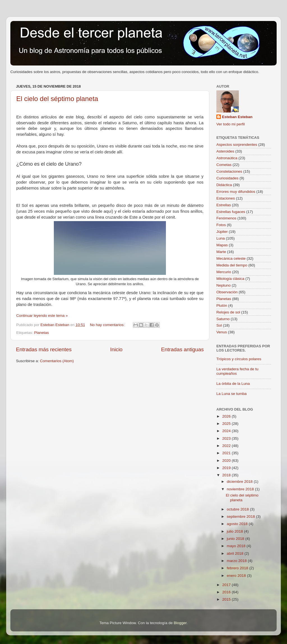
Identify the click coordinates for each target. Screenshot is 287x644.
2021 (227, 453)
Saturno (223, 319)
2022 (227, 446)
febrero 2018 (238, 568)
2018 (227, 475)
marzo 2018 (237, 561)
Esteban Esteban (237, 117)
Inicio (116, 349)
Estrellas (224, 205)
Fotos (221, 225)
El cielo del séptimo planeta (57, 99)
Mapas (222, 245)
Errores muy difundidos (236, 192)
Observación (227, 292)
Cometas (224, 165)
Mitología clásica (230, 279)
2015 (227, 599)
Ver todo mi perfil (231, 124)
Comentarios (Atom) (57, 361)
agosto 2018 (238, 524)
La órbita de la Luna (233, 384)
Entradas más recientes (44, 349)
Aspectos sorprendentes (237, 145)
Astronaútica (227, 158)
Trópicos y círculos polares (239, 359)
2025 (227, 424)
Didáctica (224, 185)
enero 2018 (237, 576)
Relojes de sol (228, 312)
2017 (227, 585)
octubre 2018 (238, 509)
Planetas (42, 333)
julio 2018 (235, 531)
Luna (221, 238)
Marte (221, 252)
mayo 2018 (237, 546)
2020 (227, 461)
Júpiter (222, 232)
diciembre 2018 (240, 482)
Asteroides (225, 151)
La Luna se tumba (232, 394)
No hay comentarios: (108, 325)
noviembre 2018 (241, 489)
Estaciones (226, 198)
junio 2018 (236, 539)
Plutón (222, 305)
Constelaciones (229, 171)
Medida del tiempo (232, 265)
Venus (222, 332)
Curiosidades (227, 178)
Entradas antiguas (182, 349)
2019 (227, 468)
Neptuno (224, 285)
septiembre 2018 (241, 517)
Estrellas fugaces (231, 212)
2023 (227, 438)
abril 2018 (236, 553)
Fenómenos (226, 218)
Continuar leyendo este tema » (42, 316)
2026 (227, 416)
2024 (227, 431)
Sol (219, 325)
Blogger (180, 623)
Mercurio (224, 272)
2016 (227, 592)
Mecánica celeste (231, 258)
